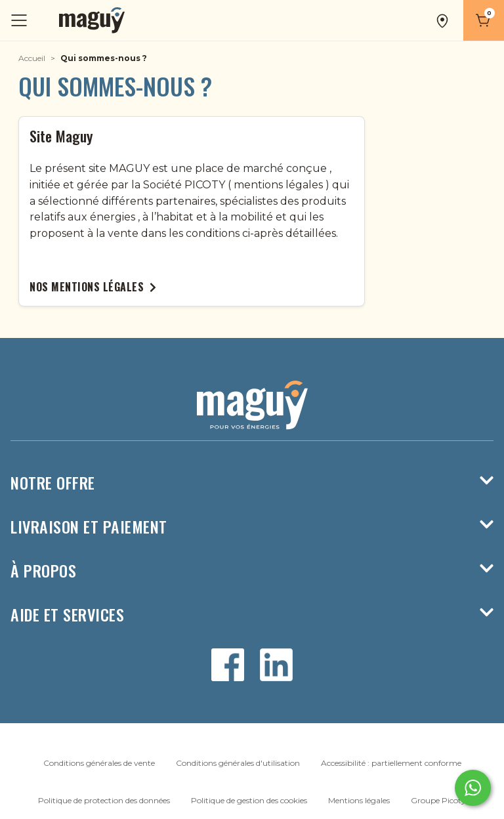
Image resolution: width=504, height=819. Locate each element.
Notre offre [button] (252, 483)
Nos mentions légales (93, 287)
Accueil (32, 58)
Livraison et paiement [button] (252, 527)
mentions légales (278, 185)
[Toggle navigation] (20, 21)
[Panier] (484, 20)
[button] (444, 20)
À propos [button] (252, 571)
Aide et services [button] (252, 615)
